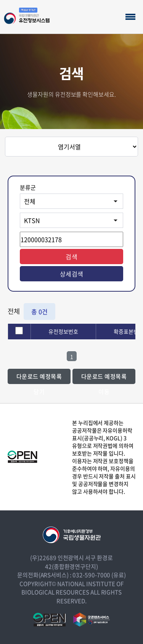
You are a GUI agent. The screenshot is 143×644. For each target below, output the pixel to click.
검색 (71, 257)
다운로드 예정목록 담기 (39, 378)
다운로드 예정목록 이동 (104, 378)
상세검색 (72, 274)
